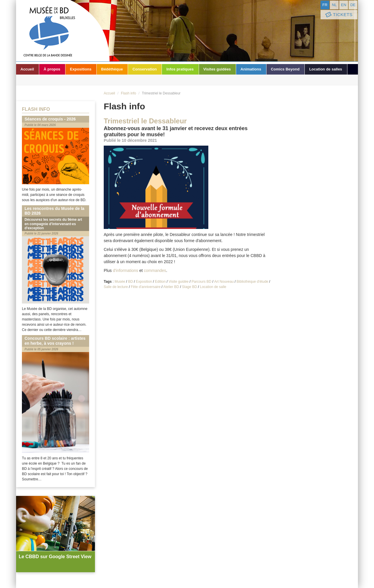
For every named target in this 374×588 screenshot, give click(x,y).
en (344, 5)
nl (334, 5)
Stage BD (189, 287)
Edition (160, 282)
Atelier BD (171, 287)
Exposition (144, 282)
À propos (52, 69)
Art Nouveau (224, 282)
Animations (251, 69)
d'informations (125, 270)
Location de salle (213, 287)
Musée (120, 282)
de (353, 5)
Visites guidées (217, 69)
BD (130, 282)
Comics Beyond (285, 69)
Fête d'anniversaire (146, 287)
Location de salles (326, 69)
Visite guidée (179, 282)
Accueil (27, 69)
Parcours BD (202, 282)
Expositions (81, 69)
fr (325, 5)
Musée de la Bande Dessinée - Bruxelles (63, 31)
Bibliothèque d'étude (252, 282)
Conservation (144, 69)
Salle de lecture (116, 287)
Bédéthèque (112, 69)
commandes (155, 270)
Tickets (338, 15)
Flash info (129, 93)
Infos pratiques (180, 69)
